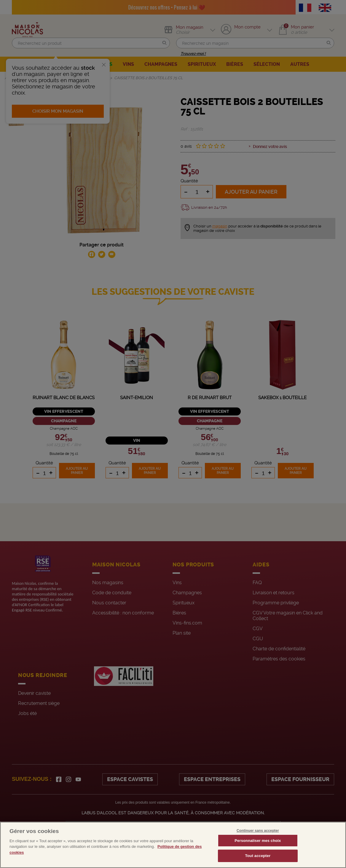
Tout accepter (258, 856)
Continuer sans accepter (258, 831)
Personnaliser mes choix (258, 841)
